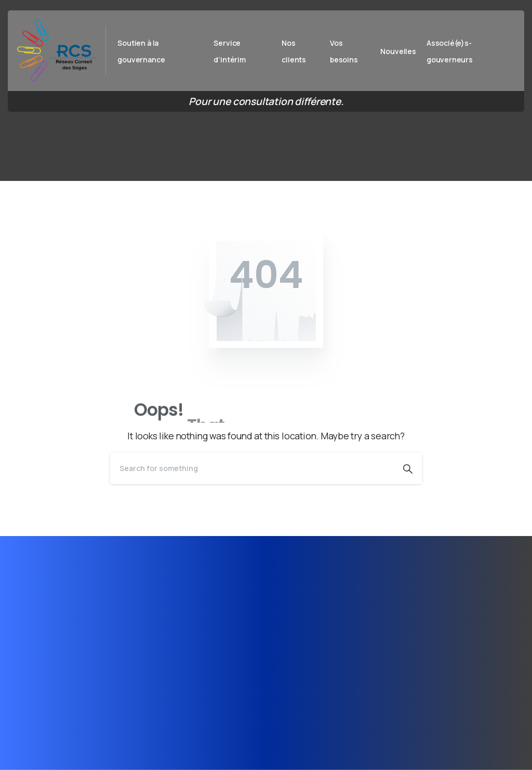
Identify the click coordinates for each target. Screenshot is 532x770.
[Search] (252, 468)
